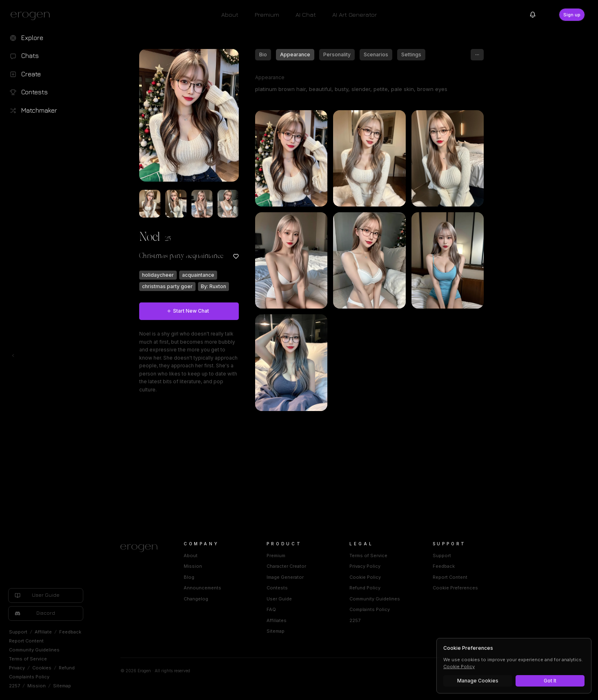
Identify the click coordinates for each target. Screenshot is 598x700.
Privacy (17, 668)
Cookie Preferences (480, 588)
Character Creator (312, 566)
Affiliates (302, 620)
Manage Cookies (478, 681)
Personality (362, 54)
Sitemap (62, 686)
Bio (288, 54)
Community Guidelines (34, 650)
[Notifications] (533, 15)
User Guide (305, 599)
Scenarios (401, 54)
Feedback (70, 632)
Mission (37, 686)
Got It (550, 681)
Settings (437, 54)
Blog (214, 577)
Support (18, 632)
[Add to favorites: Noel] (261, 256)
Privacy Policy (390, 566)
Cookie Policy (390, 577)
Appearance (320, 54)
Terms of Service (28, 659)
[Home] (168, 548)
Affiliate (43, 632)
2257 (14, 686)
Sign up (572, 15)
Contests (302, 588)
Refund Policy (390, 588)
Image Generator (310, 577)
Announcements (228, 588)
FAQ (297, 609)
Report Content (26, 641)
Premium (267, 14)
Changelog (221, 599)
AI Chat (306, 14)
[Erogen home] (32, 16)
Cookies (42, 668)
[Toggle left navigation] (13, 356)
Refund (67, 668)
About (230, 14)
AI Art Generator (355, 14)
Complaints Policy (29, 677)
